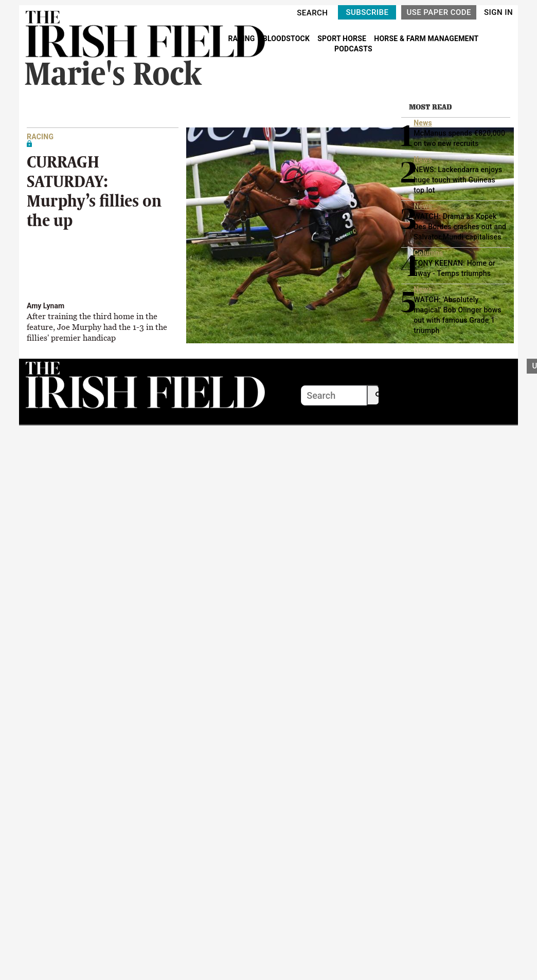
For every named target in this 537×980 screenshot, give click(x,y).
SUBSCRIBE (367, 12)
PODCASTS (353, 49)
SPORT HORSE (343, 39)
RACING (242, 39)
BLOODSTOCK (287, 39)
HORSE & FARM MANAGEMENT (426, 39)
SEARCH (312, 13)
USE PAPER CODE (439, 12)
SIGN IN (498, 12)
